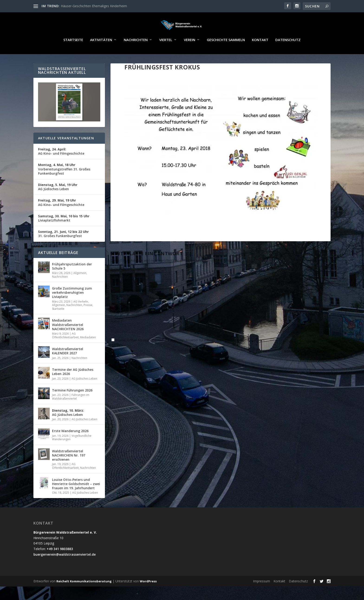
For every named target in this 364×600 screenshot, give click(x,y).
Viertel (166, 53)
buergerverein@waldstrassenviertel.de (65, 568)
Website (266, 335)
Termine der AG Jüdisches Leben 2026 (73, 385)
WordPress (148, 595)
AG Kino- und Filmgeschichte (61, 165)
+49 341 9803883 (60, 562)
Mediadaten (88, 351)
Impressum (262, 595)
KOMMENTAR (121, 282)
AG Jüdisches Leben (58, 200)
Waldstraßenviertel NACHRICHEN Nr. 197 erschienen (69, 469)
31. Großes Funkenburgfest (63, 247)
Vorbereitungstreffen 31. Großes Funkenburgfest (64, 182)
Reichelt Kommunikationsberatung (84, 595)
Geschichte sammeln (226, 53)
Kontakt (260, 53)
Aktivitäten (101, 53)
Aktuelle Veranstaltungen (66, 152)
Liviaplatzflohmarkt (64, 232)
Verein (190, 53)
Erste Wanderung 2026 (70, 444)
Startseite (73, 53)
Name (117, 335)
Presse (88, 318)
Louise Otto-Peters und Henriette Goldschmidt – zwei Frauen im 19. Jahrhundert (76, 497)
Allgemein (80, 286)
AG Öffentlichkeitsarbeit (65, 349)
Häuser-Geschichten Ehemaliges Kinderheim (94, 6)
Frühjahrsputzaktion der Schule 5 (72, 280)
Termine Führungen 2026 (72, 404)
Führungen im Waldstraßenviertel (71, 410)
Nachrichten (136, 53)
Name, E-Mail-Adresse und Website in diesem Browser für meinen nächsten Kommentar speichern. (191, 354)
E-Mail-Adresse (199, 335)
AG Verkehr (81, 315)
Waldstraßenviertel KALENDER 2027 (68, 364)
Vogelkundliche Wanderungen (72, 451)
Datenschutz (288, 53)
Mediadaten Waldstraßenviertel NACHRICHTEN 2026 (68, 338)
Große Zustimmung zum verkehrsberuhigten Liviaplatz (72, 306)
